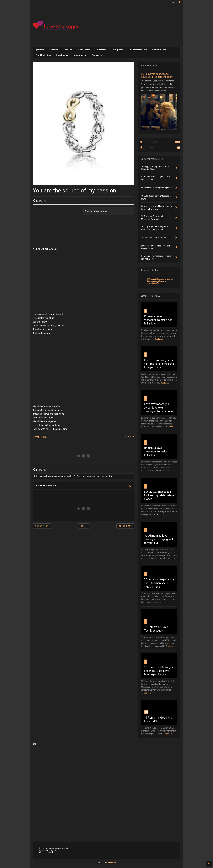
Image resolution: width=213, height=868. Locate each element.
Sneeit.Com (111, 863)
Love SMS (40, 437)
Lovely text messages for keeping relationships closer (159, 495)
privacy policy (80, 55)
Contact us (97, 55)
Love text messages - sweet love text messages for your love (158, 408)
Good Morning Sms (138, 50)
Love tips (68, 50)
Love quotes (117, 50)
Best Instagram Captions (156, 281)
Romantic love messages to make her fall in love (158, 320)
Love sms (54, 50)
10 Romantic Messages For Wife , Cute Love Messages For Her (158, 671)
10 (146, 712)
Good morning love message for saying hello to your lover (159, 539)
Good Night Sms (43, 55)
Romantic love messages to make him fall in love (158, 451)
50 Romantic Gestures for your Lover (161, 279)
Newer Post (42, 526)
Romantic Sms (159, 50)
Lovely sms (101, 50)
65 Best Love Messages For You (159, 283)
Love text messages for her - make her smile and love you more (159, 364)
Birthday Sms (84, 50)
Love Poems (62, 55)
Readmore (159, 339)
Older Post (125, 526)
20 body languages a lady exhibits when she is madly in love (159, 583)
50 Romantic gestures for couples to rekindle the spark (157, 75)
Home (40, 50)
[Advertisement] (130, 26)
